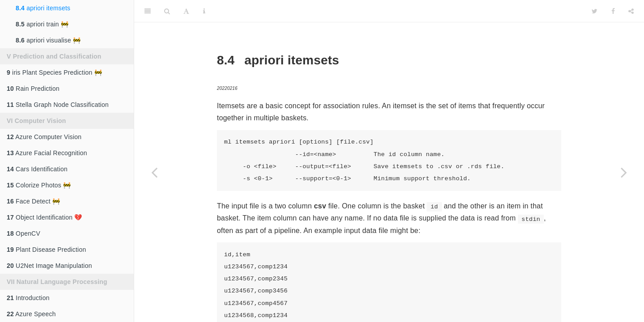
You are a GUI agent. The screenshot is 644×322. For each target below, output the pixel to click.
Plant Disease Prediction (46, 250)
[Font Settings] (186, 11)
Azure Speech (31, 314)
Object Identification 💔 (44, 217)
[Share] (631, 11)
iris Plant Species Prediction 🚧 (54, 72)
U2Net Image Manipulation (49, 266)
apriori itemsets (43, 8)
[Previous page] (154, 172)
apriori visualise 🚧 (48, 40)
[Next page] (624, 172)
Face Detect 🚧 (33, 201)
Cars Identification (37, 169)
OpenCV (23, 233)
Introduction (28, 298)
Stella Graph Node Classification (58, 105)
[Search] (167, 11)
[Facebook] (613, 11)
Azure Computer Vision (44, 137)
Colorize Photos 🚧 (39, 185)
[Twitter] (595, 11)
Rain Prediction (33, 89)
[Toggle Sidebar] (148, 11)
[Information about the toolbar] (204, 11)
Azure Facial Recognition (47, 153)
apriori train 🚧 (42, 24)
